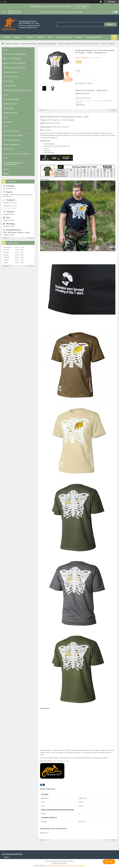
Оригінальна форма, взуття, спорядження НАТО (13, 164)
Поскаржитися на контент (56, 866)
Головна (7, 37)
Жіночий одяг (8, 122)
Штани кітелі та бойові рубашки (15, 54)
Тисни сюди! (81, 6)
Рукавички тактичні (10, 104)
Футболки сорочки (29, 44)
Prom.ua (71, 861)
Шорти (5, 95)
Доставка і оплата (64, 37)
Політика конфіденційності (76, 866)
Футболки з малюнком (47, 44)
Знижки (78, 37)
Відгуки (6, 174)
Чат (109, 862)
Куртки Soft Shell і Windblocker (14, 63)
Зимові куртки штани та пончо (14, 68)
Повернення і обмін (93, 37)
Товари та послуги (13, 44)
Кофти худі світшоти (11, 72)
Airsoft (5, 158)
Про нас (30, 37)
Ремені (5, 117)
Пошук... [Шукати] (110, 24)
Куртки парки (8, 81)
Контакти (41, 37)
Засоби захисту (9, 149)
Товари (17, 37)
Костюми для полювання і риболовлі (17, 154)
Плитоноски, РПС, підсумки (13, 135)
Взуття (6, 126)
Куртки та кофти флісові (12, 58)
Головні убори (8, 108)
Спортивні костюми (10, 77)
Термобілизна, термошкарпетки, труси (17, 90)
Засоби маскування (10, 113)
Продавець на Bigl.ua (60, 864)
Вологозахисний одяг (11, 99)
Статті (51, 37)
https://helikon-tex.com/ (61, 761)
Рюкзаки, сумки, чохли (11, 131)
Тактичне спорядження (12, 140)
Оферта (7, 857)
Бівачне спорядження (11, 144)
